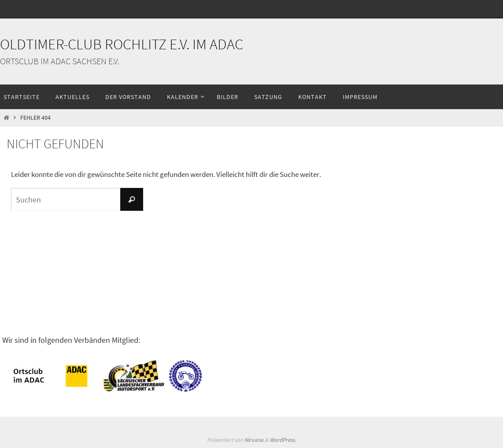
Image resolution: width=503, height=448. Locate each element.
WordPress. (283, 440)
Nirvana (254, 440)
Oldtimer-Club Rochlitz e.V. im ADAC (122, 44)
